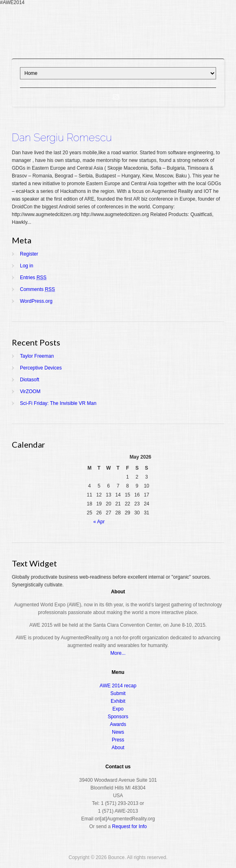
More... (118, 653)
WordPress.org (36, 301)
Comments (37, 289)
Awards (118, 724)
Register (29, 254)
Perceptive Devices (41, 368)
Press (118, 740)
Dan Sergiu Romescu (62, 138)
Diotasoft (29, 380)
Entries (33, 278)
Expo (118, 709)
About (118, 748)
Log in (27, 266)
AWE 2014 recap (118, 686)
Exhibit (118, 701)
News (118, 732)
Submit (118, 693)
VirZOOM (30, 391)
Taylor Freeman (37, 356)
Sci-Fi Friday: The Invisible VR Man (58, 403)
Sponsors (118, 717)
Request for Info (129, 826)
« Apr (99, 522)
